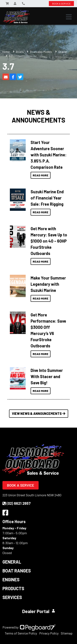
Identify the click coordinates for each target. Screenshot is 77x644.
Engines (11, 579)
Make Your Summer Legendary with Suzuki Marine (48, 284)
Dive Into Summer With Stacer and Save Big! (47, 376)
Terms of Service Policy (21, 633)
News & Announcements (38, 116)
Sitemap (67, 633)
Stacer (63, 52)
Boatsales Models (41, 52)
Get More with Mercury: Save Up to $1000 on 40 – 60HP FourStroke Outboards (49, 241)
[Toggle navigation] (69, 17)
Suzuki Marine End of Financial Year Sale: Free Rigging (47, 198)
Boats (20, 52)
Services (12, 597)
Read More (41, 175)
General (12, 562)
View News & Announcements (39, 413)
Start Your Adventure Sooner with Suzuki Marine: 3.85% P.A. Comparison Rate (49, 155)
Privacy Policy (49, 633)
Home (6, 52)
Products (13, 588)
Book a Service (21, 485)
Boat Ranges (17, 571)
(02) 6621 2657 (17, 503)
